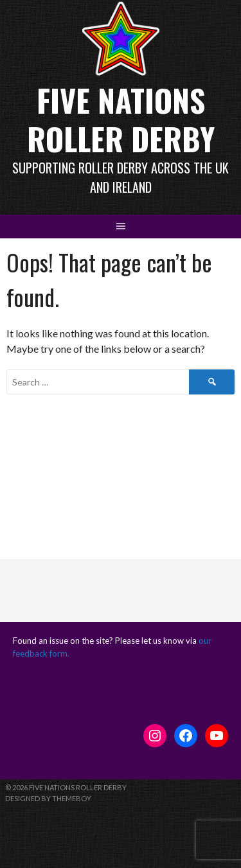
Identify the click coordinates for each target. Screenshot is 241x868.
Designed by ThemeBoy (48, 798)
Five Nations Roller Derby (121, 119)
